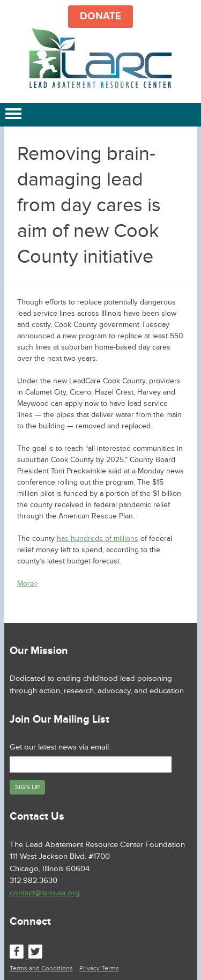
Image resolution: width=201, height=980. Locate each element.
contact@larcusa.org (45, 893)
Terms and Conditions (41, 968)
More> (28, 584)
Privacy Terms (99, 968)
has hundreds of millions (98, 539)
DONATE (100, 16)
